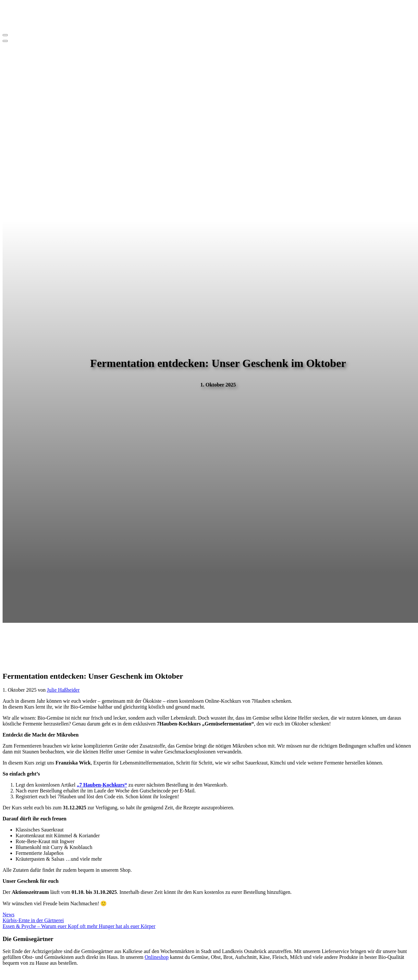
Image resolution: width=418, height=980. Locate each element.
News (8, 915)
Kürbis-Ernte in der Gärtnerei (33, 920)
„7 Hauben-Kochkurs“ (102, 785)
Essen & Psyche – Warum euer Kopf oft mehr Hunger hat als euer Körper (79, 926)
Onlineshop (157, 957)
